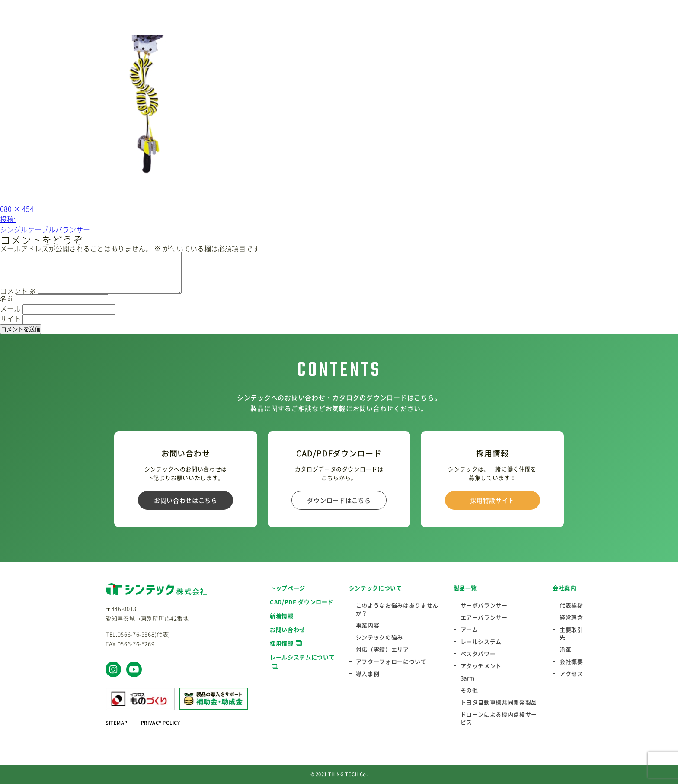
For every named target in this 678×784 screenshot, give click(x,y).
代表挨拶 (571, 605)
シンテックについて (376, 588)
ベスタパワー (478, 654)
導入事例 (368, 674)
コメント (18, 291)
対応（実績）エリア (382, 649)
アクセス (571, 674)
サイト (10, 318)
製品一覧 (465, 588)
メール (10, 308)
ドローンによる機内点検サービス (499, 718)
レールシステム (481, 642)
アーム (469, 630)
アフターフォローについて (391, 662)
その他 (469, 690)
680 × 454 (17, 209)
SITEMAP (117, 723)
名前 (7, 299)
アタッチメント (481, 666)
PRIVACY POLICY (161, 723)
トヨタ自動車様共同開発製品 (499, 702)
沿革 (565, 649)
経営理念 (571, 617)
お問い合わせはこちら (186, 500)
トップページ (288, 588)
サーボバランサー (484, 605)
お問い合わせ (288, 629)
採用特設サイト (492, 500)
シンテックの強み (379, 637)
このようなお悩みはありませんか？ (397, 609)
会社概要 (571, 662)
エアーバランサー (484, 617)
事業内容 (368, 625)
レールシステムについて (302, 657)
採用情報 (282, 643)
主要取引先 (571, 633)
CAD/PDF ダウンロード (302, 602)
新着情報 (282, 615)
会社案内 (564, 588)
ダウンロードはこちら (339, 500)
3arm (468, 678)
